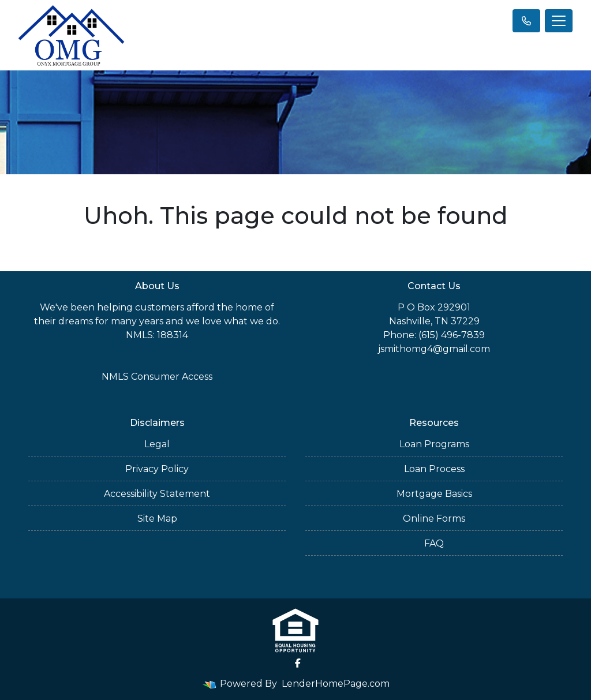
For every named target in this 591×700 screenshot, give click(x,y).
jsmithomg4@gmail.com (434, 349)
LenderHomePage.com (336, 684)
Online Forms (434, 519)
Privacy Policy (157, 469)
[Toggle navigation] (559, 21)
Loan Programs (434, 444)
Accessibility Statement (157, 494)
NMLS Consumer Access (157, 377)
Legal (157, 444)
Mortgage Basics (434, 494)
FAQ (434, 543)
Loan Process (434, 469)
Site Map (157, 519)
